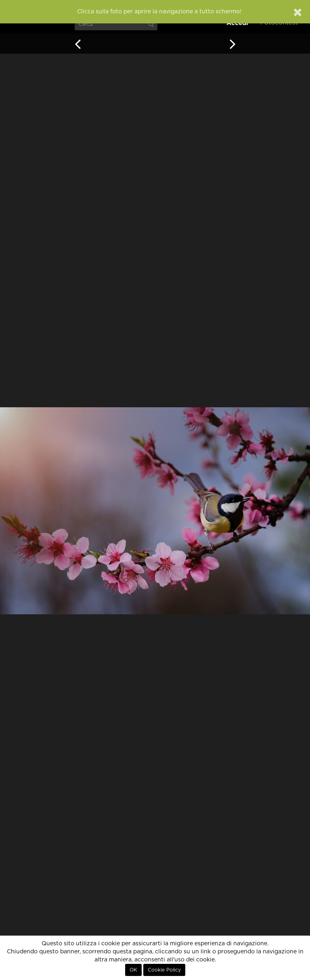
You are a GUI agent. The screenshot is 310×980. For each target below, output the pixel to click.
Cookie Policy (164, 970)
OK (133, 970)
